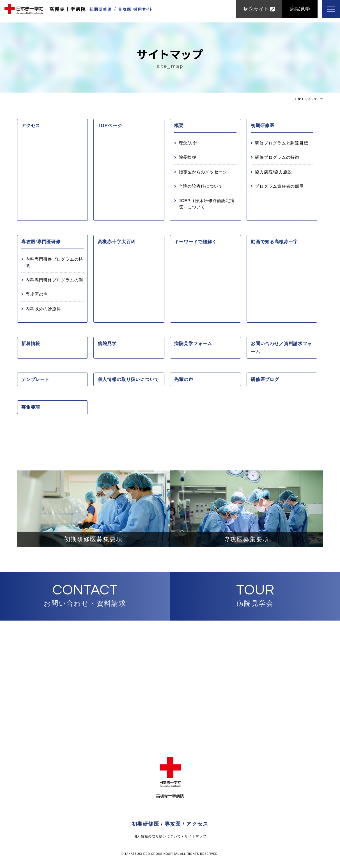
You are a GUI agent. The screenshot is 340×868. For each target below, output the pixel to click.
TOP (298, 99)
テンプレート (35, 379)
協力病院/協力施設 (273, 172)
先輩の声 (184, 379)
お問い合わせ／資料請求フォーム (282, 347)
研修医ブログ (265, 379)
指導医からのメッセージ (203, 172)
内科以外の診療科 (43, 309)
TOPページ (110, 125)
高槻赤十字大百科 (117, 242)
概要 (179, 125)
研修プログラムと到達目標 (282, 143)
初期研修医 (263, 125)
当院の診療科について (201, 186)
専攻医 (173, 824)
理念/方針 (188, 143)
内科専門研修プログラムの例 (54, 280)
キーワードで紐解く (195, 242)
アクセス (31, 125)
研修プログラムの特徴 (277, 157)
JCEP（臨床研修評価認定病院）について (207, 204)
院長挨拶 (188, 157)
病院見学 (300, 11)
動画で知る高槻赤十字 (274, 242)
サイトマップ (196, 836)
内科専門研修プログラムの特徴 (54, 262)
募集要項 (31, 407)
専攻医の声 (37, 294)
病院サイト (259, 11)
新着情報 (31, 343)
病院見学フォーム (193, 343)
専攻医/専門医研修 (41, 242)
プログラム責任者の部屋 (279, 186)
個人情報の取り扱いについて (129, 379)
